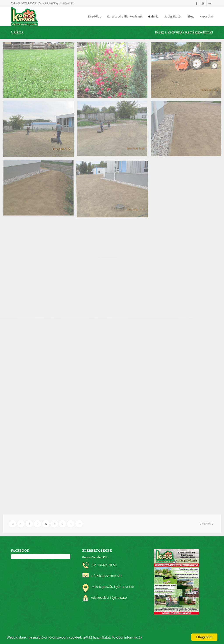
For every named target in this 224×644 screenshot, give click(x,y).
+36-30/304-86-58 (26, 3)
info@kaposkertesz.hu (61, 3)
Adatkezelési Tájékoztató (109, 598)
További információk (127, 638)
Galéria (17, 32)
